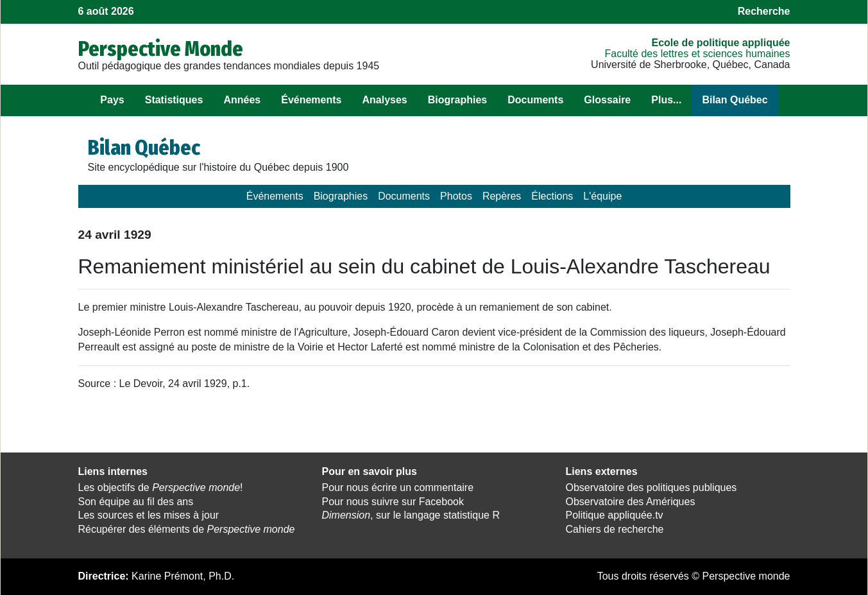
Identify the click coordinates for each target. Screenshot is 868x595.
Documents (535, 100)
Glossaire (607, 100)
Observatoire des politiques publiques (651, 487)
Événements (311, 100)
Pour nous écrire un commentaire (398, 487)
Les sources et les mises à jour (149, 515)
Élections (552, 196)
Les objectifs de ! (161, 487)
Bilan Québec (735, 100)
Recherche (764, 11)
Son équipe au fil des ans (136, 502)
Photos (456, 196)
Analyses (384, 100)
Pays (112, 100)
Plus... (666, 100)
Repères (502, 196)
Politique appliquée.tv (615, 515)
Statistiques (174, 100)
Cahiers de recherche (615, 529)
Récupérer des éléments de (187, 529)
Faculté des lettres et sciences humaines (697, 54)
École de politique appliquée (720, 43)
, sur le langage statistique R (411, 515)
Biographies (457, 100)
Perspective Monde (161, 49)
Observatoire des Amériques (631, 502)
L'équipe (602, 196)
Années (242, 100)
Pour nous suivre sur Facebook (393, 502)
